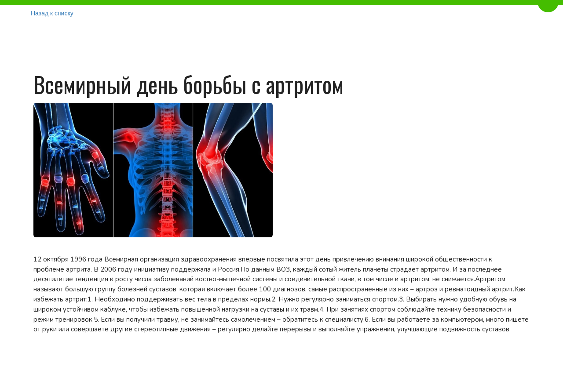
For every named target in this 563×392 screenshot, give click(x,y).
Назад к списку (52, 13)
